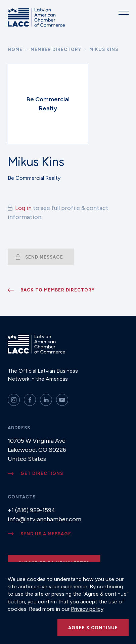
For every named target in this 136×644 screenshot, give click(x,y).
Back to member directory (58, 290)
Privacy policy (87, 609)
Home (15, 49)
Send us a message (46, 534)
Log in (23, 208)
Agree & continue (93, 628)
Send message (44, 257)
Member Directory (56, 49)
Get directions (42, 473)
